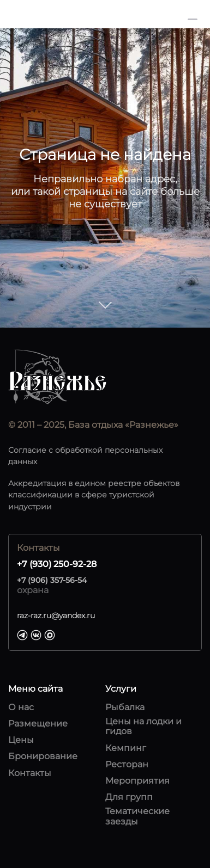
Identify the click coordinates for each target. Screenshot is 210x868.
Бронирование (43, 756)
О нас (21, 707)
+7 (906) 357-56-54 (52, 580)
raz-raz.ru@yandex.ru (56, 615)
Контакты (30, 773)
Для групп (129, 797)
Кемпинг (126, 748)
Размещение (38, 724)
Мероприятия (137, 781)
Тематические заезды (137, 816)
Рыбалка (125, 707)
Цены (21, 740)
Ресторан (127, 765)
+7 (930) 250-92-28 (139, 14)
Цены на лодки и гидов (143, 727)
